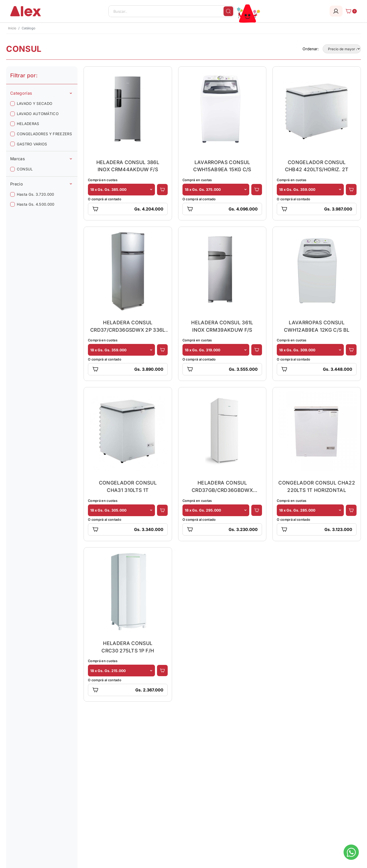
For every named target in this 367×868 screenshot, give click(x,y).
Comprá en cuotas (103, 180)
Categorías (41, 93)
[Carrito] (350, 11)
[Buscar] (228, 11)
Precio (41, 184)
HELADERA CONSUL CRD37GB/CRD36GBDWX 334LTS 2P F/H (222, 486)
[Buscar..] (171, 11)
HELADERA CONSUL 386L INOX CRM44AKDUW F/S (128, 166)
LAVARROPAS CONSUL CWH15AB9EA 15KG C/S (222, 166)
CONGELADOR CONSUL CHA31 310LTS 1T (128, 486)
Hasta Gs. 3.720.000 (36, 194)
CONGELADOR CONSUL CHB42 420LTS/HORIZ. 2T (317, 166)
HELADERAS (28, 124)
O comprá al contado (105, 199)
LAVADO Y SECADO (35, 103)
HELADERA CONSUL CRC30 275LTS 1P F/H (128, 647)
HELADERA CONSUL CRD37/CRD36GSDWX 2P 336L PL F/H (128, 326)
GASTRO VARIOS (32, 144)
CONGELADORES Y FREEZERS (44, 134)
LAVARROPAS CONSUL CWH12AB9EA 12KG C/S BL (317, 326)
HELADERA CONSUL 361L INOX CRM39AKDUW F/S (222, 326)
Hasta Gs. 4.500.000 (36, 204)
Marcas (41, 159)
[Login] (336, 11)
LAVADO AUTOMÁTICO (38, 114)
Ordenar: (311, 49)
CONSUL (25, 169)
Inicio (12, 28)
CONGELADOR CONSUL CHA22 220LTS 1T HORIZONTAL (317, 486)
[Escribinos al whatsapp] (351, 852)
